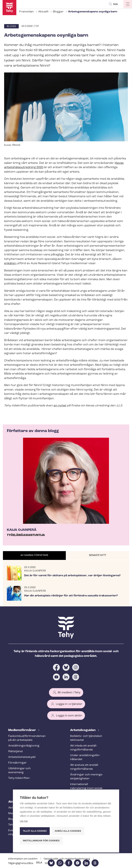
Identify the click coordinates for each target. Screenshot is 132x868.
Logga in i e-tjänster (69, 704)
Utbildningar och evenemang (19, 770)
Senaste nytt (98, 555)
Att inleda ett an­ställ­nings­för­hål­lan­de (84, 748)
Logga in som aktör (69, 716)
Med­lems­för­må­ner (22, 730)
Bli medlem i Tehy (69, 693)
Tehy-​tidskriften (19, 778)
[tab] (34, 556)
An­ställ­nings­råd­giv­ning (24, 746)
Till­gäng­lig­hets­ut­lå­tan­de (23, 863)
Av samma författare (34, 555)
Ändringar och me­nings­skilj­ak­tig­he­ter (87, 777)
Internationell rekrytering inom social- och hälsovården (87, 788)
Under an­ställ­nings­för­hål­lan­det (85, 757)
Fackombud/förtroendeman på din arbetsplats (25, 738)
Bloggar (58, 12)
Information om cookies (23, 859)
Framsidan (26, 12)
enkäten (10, 263)
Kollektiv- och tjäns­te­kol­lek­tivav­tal (86, 738)
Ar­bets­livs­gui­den (83, 730)
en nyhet (60, 406)
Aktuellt (43, 12)
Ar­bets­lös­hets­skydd (22, 757)
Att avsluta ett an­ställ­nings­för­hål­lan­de (84, 767)
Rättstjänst (16, 751)
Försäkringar (17, 763)
